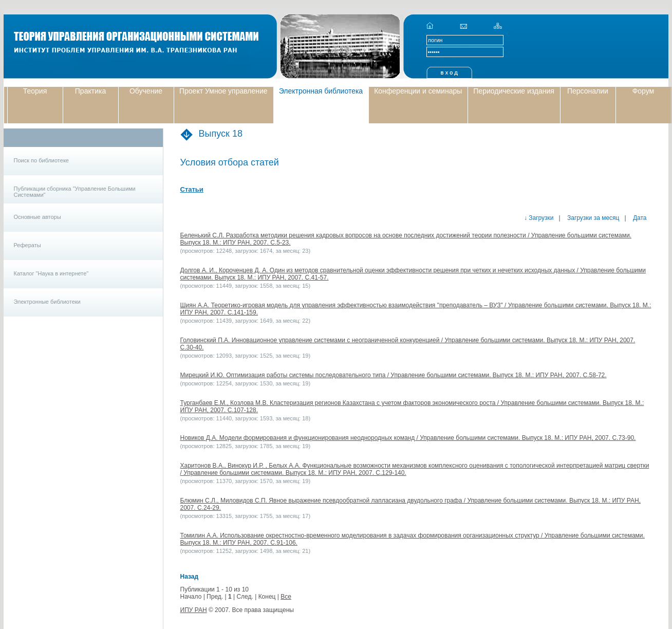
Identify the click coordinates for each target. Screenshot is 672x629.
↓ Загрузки (539, 218)
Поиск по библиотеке (41, 160)
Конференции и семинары (418, 91)
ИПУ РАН (194, 610)
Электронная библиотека (321, 91)
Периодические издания (514, 91)
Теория (35, 91)
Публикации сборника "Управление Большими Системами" (75, 192)
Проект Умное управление (223, 91)
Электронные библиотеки (47, 302)
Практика (90, 91)
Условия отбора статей (230, 162)
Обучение (146, 91)
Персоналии (588, 91)
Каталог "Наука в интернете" (51, 273)
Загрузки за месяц (593, 218)
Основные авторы (38, 217)
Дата (639, 218)
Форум (643, 91)
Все (286, 597)
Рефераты (27, 245)
